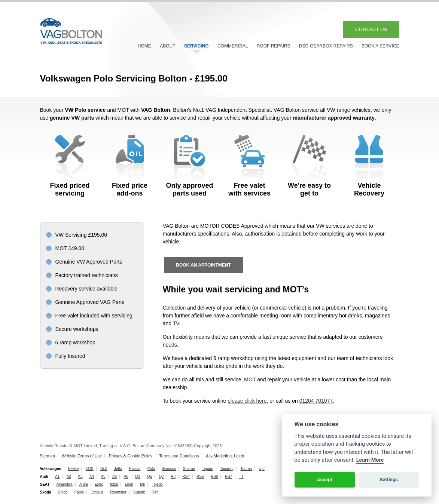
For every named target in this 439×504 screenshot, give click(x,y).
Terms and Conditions (179, 456)
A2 (69, 477)
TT (241, 477)
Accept (325, 480)
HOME (144, 46)
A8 (126, 477)
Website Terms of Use (82, 456)
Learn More (370, 460)
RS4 (186, 477)
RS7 (228, 477)
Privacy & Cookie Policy (131, 456)
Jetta (118, 469)
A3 (80, 477)
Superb (139, 492)
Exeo (99, 484)
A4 (92, 477)
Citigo (63, 492)
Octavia (97, 492)
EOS (90, 469)
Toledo (157, 484)
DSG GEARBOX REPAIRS (326, 46)
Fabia (79, 492)
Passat (135, 469)
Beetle (73, 469)
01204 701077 (316, 401)
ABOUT (167, 46)
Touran (246, 469)
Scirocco (169, 469)
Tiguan (207, 469)
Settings (389, 480)
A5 (103, 477)
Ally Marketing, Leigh (225, 456)
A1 (57, 477)
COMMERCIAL (233, 46)
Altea (84, 484)
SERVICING (196, 46)
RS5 (200, 477)
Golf (104, 469)
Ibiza (114, 484)
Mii (142, 484)
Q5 (150, 477)
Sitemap (48, 456)
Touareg (227, 469)
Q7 (161, 477)
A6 (115, 477)
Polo (151, 469)
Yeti (155, 492)
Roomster (118, 492)
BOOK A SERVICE (380, 46)
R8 (173, 477)
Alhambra (65, 484)
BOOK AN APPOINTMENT (203, 265)
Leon (129, 484)
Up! (262, 469)
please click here (247, 401)
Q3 (138, 477)
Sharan (189, 469)
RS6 (214, 477)
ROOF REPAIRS (274, 46)
